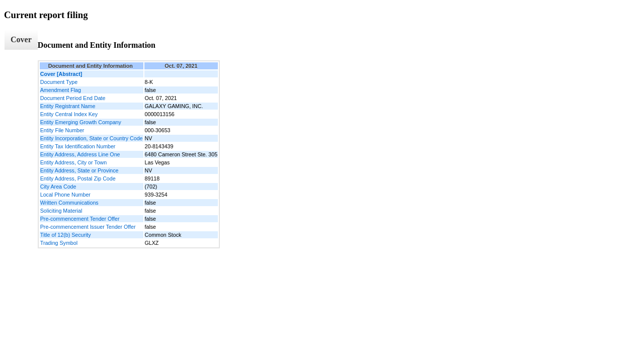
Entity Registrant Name (68, 106)
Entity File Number (62, 130)
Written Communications (69, 203)
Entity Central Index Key (69, 114)
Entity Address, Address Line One (80, 154)
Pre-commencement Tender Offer (80, 219)
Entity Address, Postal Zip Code (78, 178)
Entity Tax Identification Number (78, 146)
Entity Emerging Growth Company (81, 122)
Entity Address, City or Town (73, 162)
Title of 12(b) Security (66, 235)
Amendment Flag (61, 90)
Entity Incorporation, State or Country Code (92, 138)
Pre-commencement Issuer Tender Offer (88, 227)
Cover (21, 39)
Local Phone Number (65, 195)
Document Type (59, 82)
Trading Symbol (59, 243)
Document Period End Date (73, 98)
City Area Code (58, 187)
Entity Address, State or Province (79, 170)
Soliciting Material (61, 211)
